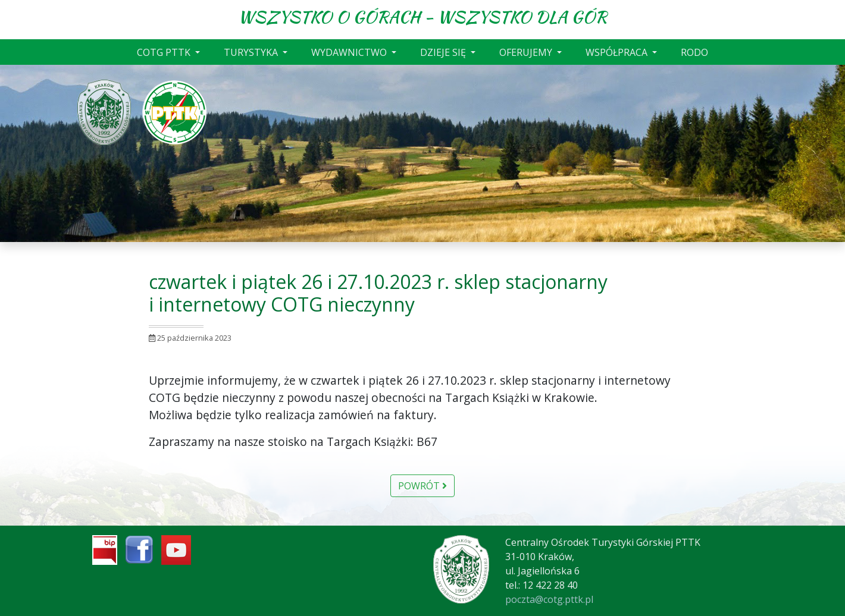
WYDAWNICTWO (350, 52)
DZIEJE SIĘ (444, 52)
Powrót (422, 486)
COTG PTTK (165, 52)
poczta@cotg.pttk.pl (549, 599)
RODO (694, 52)
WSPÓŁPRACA (618, 52)
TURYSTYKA (252, 52)
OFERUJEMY (527, 52)
